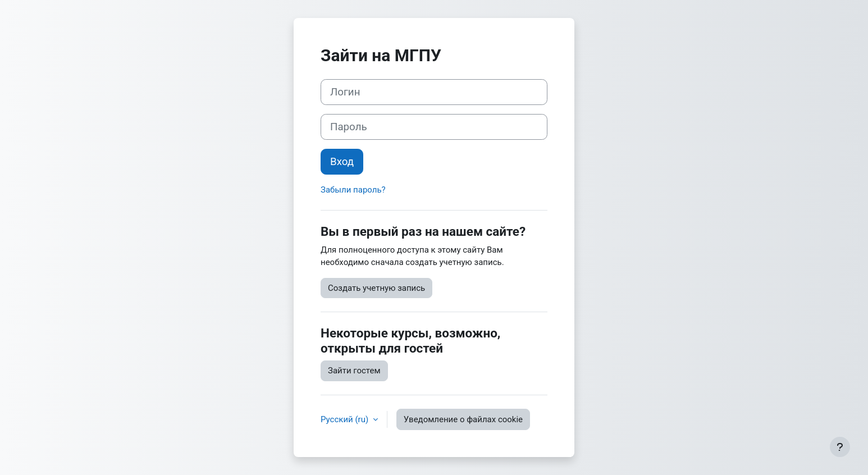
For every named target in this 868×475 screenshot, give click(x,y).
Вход (342, 162)
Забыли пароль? (353, 190)
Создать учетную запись (376, 288)
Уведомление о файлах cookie (463, 419)
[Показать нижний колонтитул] (840, 447)
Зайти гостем (354, 371)
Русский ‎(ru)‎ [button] (346, 419)
